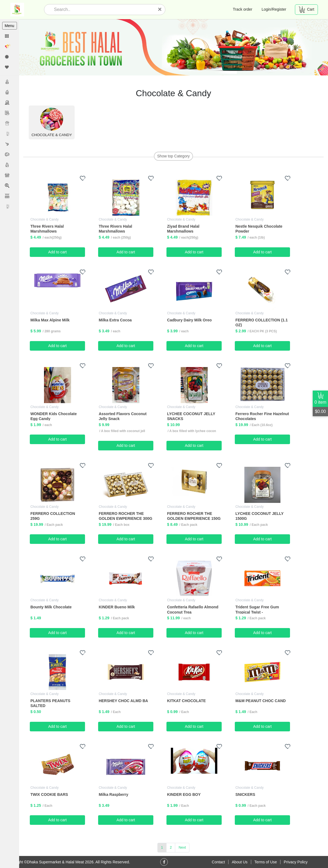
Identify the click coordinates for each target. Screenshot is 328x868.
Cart (306, 10)
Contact (218, 862)
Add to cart (58, 252)
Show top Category (173, 156)
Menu (9, 26)
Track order (243, 9)
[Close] (160, 9)
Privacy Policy (296, 862)
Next (182, 847)
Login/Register (274, 9)
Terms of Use (266, 862)
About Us (240, 862)
